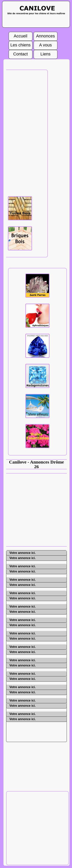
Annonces (46, 35)
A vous (46, 44)
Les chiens (20, 44)
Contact (21, 53)
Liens (46, 53)
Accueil (20, 35)
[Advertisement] (36, 509)
